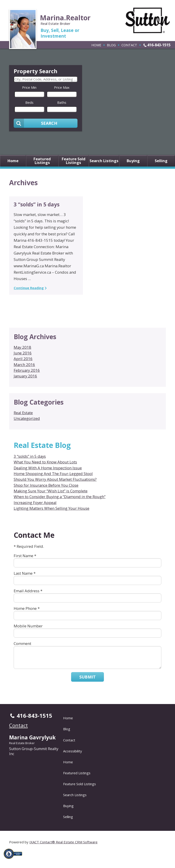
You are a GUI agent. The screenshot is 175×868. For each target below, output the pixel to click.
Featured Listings (42, 161)
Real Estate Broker (22, 743)
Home (96, 45)
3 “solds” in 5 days (37, 204)
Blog (111, 45)
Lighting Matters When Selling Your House (51, 508)
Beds (29, 102)
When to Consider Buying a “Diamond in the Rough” (60, 497)
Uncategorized (27, 418)
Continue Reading (29, 288)
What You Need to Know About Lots (45, 462)
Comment (22, 643)
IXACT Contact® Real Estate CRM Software (63, 842)
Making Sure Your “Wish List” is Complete (51, 491)
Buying (133, 161)
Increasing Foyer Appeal (35, 503)
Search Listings (104, 161)
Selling (161, 161)
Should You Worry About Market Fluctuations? (55, 479)
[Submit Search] (46, 123)
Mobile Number (28, 626)
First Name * (25, 556)
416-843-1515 (159, 45)
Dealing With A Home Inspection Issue (48, 468)
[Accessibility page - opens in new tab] (15, 860)
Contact (129, 45)
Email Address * (28, 591)
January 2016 (25, 376)
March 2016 (24, 365)
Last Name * (25, 573)
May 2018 (22, 347)
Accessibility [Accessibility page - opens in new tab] (73, 751)
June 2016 (23, 353)
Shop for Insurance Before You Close (46, 485)
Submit (87, 677)
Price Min (29, 87)
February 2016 (27, 370)
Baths (62, 102)
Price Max (62, 87)
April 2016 (23, 359)
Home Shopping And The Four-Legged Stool (53, 474)
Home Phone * (27, 608)
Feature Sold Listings (74, 161)
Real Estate (23, 413)
